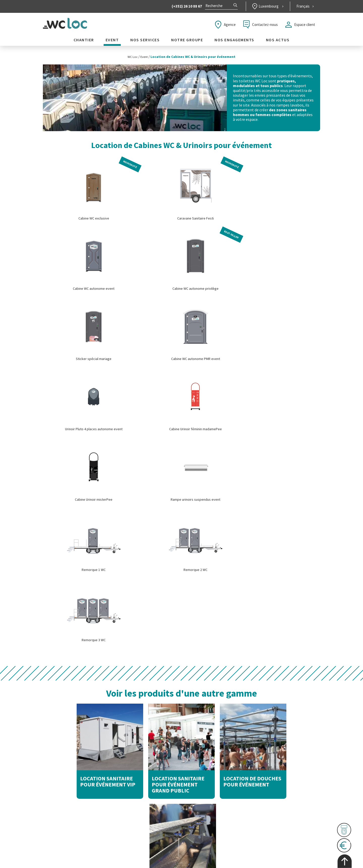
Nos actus (278, 42)
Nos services (145, 42)
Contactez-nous (261, 26)
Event (112, 42)
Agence (225, 26)
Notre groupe (187, 42)
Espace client (300, 26)
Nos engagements (234, 42)
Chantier (84, 42)
